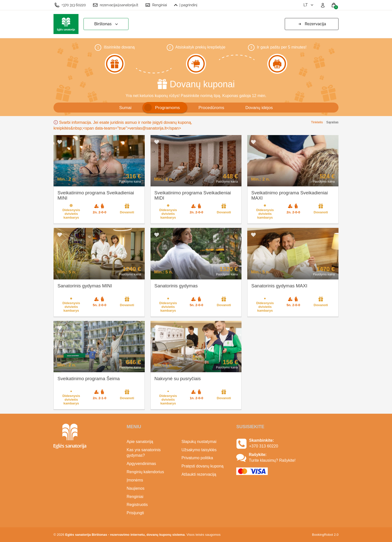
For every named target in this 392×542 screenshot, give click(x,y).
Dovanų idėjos (259, 108)
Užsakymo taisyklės (199, 450)
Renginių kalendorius (145, 472)
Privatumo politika (197, 458)
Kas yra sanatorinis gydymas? (144, 453)
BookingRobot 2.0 (325, 535)
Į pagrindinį (186, 5)
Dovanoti (127, 209)
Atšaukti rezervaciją (199, 474)
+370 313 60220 (70, 5)
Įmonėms (135, 480)
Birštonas (107, 24)
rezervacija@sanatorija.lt (115, 5)
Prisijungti (135, 513)
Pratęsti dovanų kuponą (202, 466)
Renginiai (156, 5)
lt (309, 5)
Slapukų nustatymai (199, 442)
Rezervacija (312, 24)
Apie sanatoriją (140, 442)
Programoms (167, 108)
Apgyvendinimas (141, 464)
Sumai (125, 108)
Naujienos (136, 488)
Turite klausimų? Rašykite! (272, 460)
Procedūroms (211, 108)
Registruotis (137, 505)
